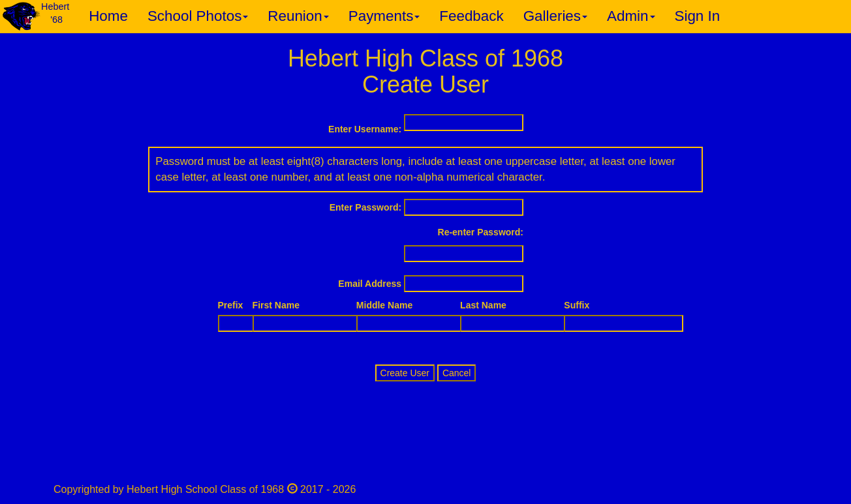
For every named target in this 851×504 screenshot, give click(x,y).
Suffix (577, 305)
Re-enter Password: (481, 232)
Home (108, 16)
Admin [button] (631, 16)
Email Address (370, 284)
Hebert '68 (55, 13)
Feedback (471, 16)
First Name (276, 305)
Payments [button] (384, 16)
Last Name (483, 305)
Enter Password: (365, 207)
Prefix (231, 305)
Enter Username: (365, 129)
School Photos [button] (198, 16)
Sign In (698, 16)
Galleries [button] (555, 16)
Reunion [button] (298, 16)
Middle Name (384, 305)
